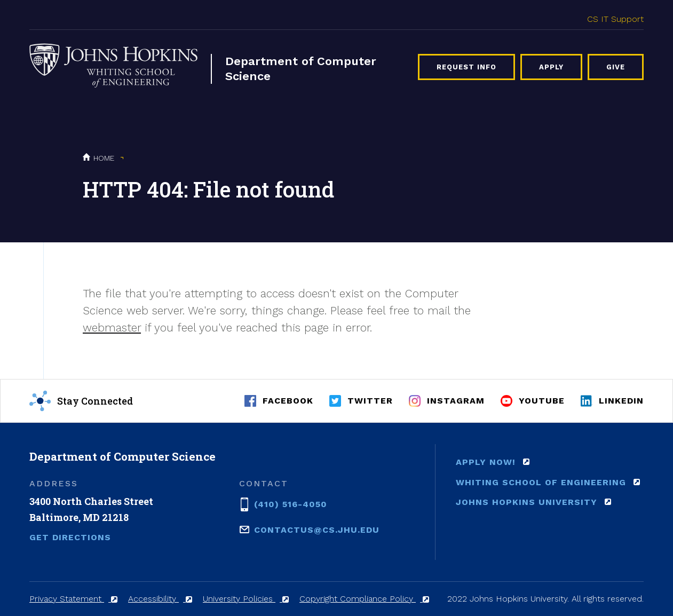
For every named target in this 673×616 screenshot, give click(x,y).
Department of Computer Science (301, 69)
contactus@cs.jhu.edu (317, 529)
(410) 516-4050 (291, 503)
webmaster (112, 327)
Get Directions (70, 537)
